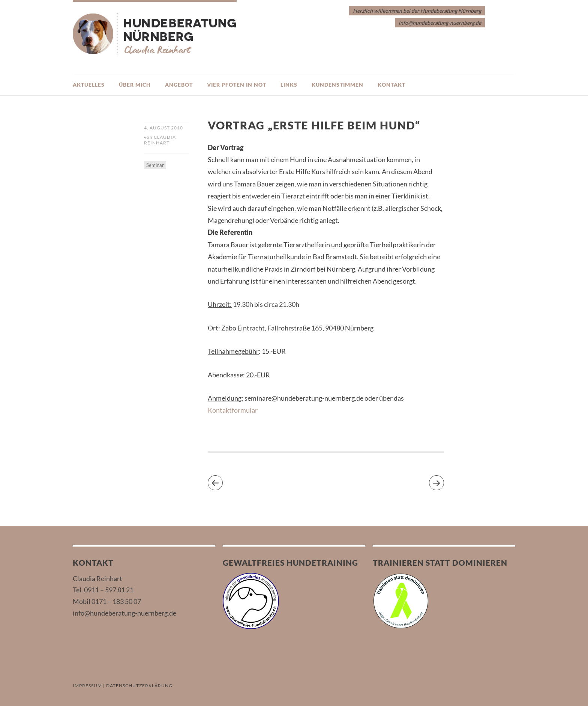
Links (289, 85)
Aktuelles (89, 85)
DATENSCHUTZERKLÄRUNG (139, 686)
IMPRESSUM (87, 686)
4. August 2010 (163, 128)
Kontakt (391, 85)
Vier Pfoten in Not (237, 85)
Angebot (179, 85)
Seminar (155, 165)
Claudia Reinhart (160, 140)
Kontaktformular (233, 410)
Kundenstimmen (337, 85)
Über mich (135, 85)
